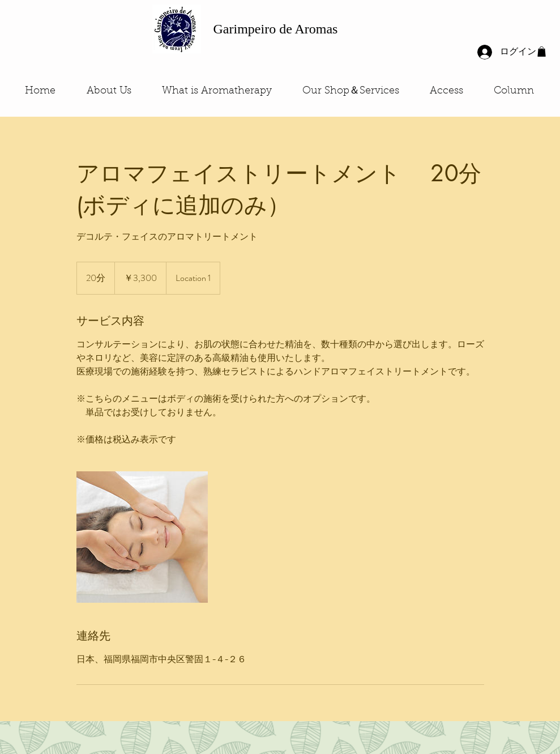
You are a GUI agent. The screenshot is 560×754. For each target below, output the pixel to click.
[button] (542, 52)
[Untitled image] (142, 537)
